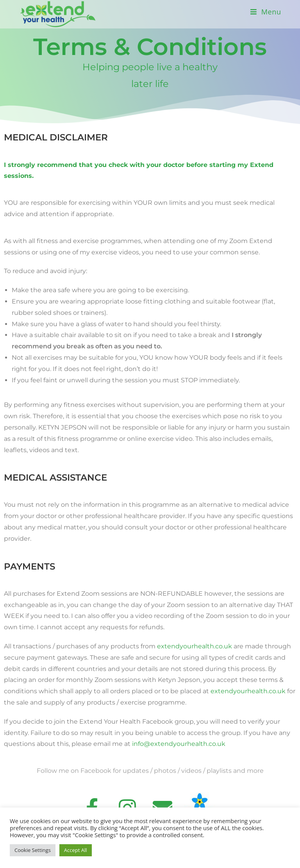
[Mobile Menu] (266, 12)
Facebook (96, 771)
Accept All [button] (76, 850)
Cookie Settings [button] (33, 850)
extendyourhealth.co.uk (195, 646)
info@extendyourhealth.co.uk (179, 744)
